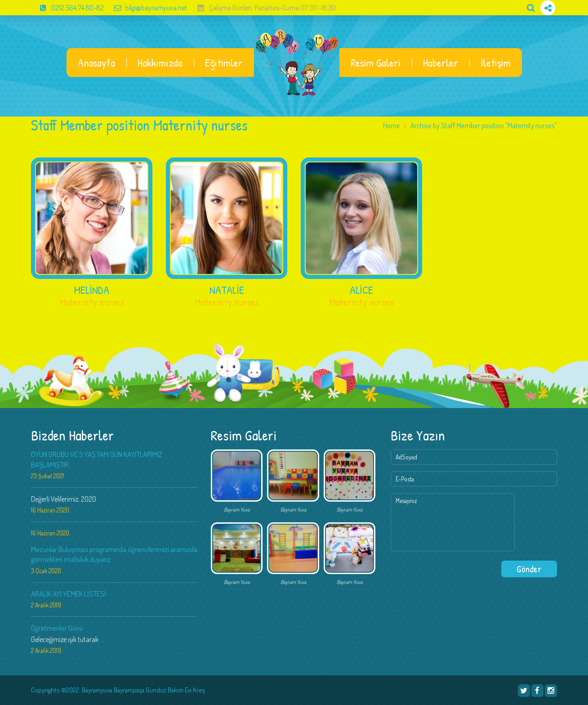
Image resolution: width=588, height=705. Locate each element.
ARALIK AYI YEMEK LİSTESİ (69, 594)
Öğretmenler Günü (57, 628)
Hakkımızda (160, 63)
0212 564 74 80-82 (67, 8)
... (100, 499)
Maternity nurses (92, 302)
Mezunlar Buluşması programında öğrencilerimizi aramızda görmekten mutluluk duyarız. (114, 554)
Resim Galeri (376, 63)
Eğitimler (224, 63)
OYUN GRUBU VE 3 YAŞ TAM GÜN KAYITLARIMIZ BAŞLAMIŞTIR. (97, 459)
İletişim (496, 63)
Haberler (441, 63)
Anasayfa (96, 63)
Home (392, 125)
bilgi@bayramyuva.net (146, 8)
